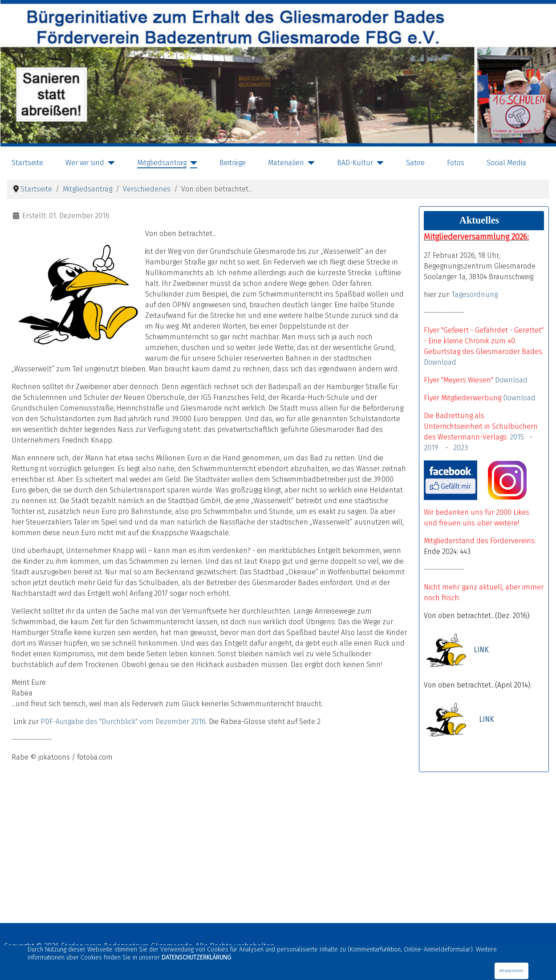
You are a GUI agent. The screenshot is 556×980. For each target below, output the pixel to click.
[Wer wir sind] (110, 163)
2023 (461, 448)
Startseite (27, 163)
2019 (433, 448)
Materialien (286, 163)
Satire (415, 163)
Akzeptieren (511, 971)
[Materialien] (309, 163)
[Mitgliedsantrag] (192, 163)
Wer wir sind (85, 163)
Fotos (456, 163)
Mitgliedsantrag (162, 163)
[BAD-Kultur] (378, 163)
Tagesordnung (475, 295)
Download (440, 362)
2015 (517, 437)
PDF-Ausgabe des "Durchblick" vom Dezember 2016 (123, 722)
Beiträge (233, 163)
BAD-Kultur (355, 163)
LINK (481, 650)
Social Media (506, 163)
